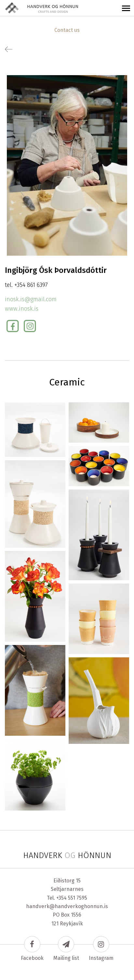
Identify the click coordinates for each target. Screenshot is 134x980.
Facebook (32, 949)
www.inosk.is (22, 309)
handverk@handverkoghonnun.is (67, 906)
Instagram (101, 949)
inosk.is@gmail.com (31, 299)
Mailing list (66, 949)
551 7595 (78, 898)
